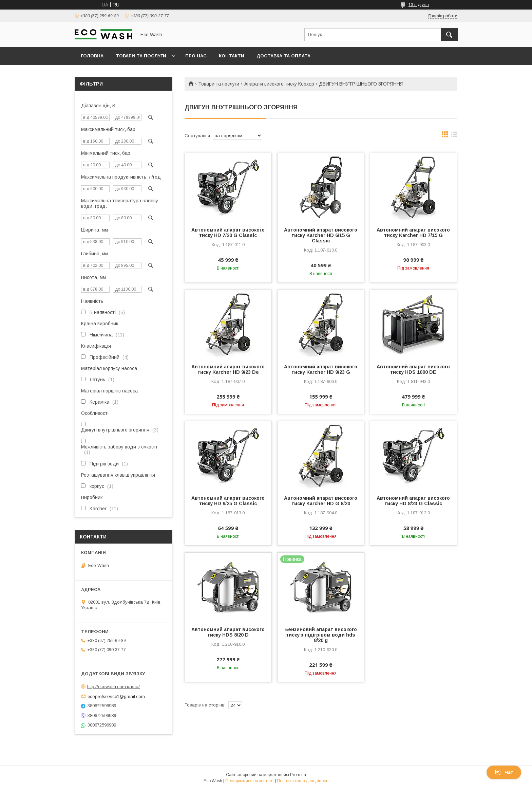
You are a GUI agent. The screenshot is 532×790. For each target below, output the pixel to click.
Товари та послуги (141, 56)
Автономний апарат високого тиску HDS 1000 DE (413, 369)
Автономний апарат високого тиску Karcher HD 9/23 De (228, 369)
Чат (504, 772)
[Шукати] (449, 35)
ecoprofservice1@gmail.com (116, 696)
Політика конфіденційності (303, 781)
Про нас (196, 56)
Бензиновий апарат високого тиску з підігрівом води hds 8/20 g (321, 635)
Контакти (232, 56)
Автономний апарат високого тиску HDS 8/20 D (228, 632)
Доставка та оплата (283, 56)
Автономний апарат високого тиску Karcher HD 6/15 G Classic (321, 235)
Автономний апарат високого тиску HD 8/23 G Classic (413, 501)
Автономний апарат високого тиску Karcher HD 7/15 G (413, 233)
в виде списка (454, 136)
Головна (92, 56)
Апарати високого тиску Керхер (279, 84)
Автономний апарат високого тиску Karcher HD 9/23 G (321, 369)
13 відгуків (419, 5)
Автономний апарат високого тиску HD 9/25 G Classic (228, 501)
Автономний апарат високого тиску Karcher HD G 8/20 (321, 501)
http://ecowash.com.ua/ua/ (113, 687)
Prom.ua (298, 775)
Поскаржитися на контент (250, 781)
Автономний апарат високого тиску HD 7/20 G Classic (228, 233)
